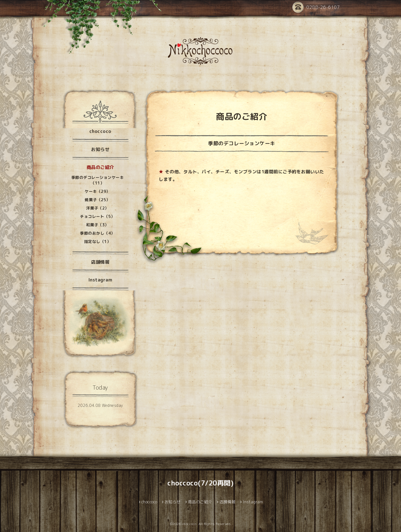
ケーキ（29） (97, 191)
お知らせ (100, 149)
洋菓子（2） (97, 208)
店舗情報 (100, 262)
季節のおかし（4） (97, 233)
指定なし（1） (98, 241)
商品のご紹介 (100, 167)
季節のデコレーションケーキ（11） (98, 180)
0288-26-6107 (316, 8)
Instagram (100, 280)
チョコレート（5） (97, 216)
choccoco (100, 131)
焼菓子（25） (97, 200)
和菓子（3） (97, 225)
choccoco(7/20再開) (200, 483)
